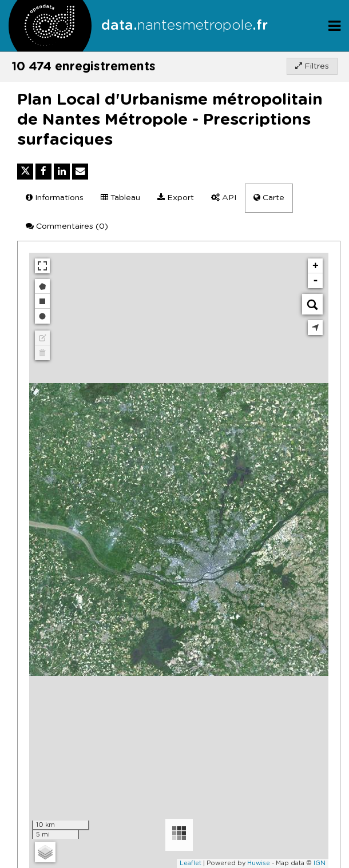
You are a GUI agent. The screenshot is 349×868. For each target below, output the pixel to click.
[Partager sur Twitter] (25, 172)
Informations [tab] (55, 198)
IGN (320, 863)
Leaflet (191, 863)
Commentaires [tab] (67, 226)
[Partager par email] (80, 172)
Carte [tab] (269, 198)
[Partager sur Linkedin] (62, 172)
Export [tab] (176, 198)
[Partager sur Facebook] (43, 172)
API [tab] (224, 198)
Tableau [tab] (120, 198)
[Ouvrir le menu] (334, 25)
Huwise (259, 863)
